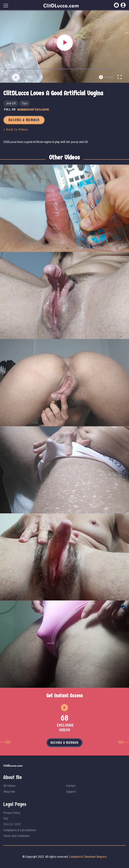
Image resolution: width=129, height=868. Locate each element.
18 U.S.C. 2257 (12, 824)
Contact (71, 786)
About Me (9, 792)
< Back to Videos (16, 130)
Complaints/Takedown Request (88, 857)
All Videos (9, 786)
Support (71, 792)
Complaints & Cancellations (20, 830)
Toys (25, 103)
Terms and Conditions (17, 836)
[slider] (64, 69)
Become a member (64, 743)
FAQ (6, 818)
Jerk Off (11, 103)
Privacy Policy (12, 813)
